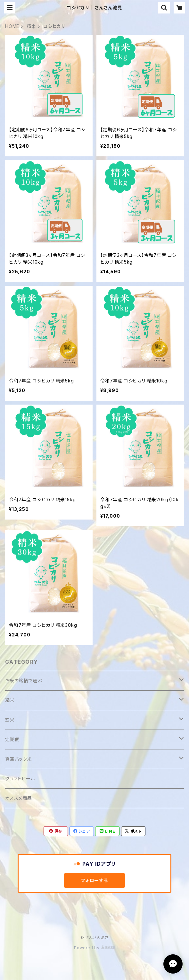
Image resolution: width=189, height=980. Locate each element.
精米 (31, 26)
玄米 (10, 720)
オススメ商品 (19, 798)
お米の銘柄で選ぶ (23, 681)
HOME (12, 26)
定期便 (12, 739)
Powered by (94, 948)
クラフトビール (20, 779)
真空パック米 (19, 759)
